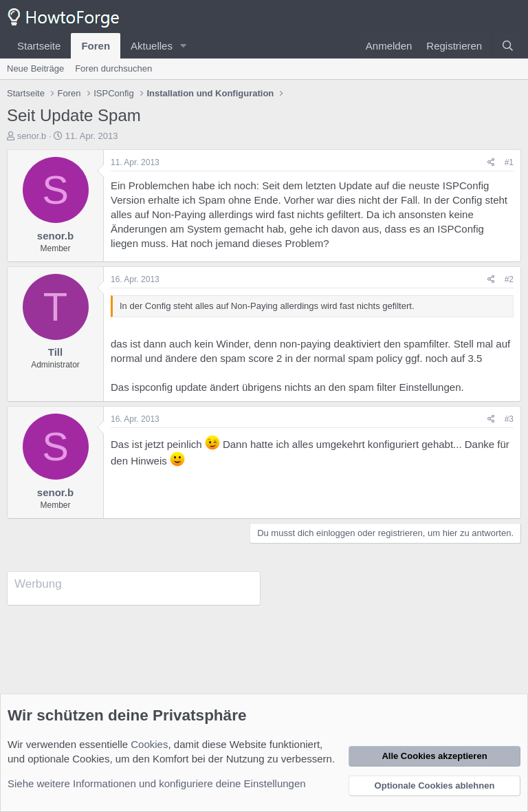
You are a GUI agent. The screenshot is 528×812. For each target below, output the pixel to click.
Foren (96, 46)
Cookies (149, 744)
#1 (509, 162)
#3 (509, 419)
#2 (509, 279)
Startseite (39, 46)
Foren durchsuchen (113, 68)
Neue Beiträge (35, 68)
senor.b (32, 136)
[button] (184, 46)
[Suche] (508, 46)
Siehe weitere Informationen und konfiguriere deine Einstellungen (157, 783)
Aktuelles (152, 46)
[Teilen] (491, 163)
